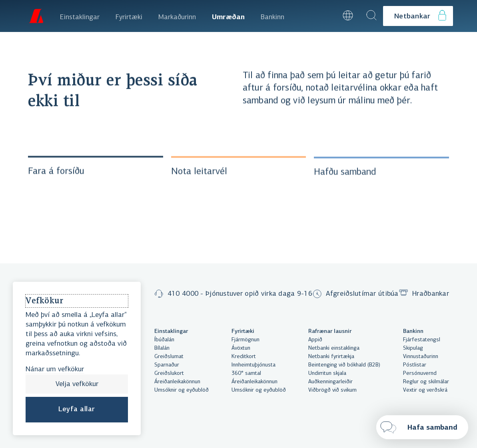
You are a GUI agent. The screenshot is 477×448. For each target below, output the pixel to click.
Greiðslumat (169, 357)
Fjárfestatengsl (422, 340)
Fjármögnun (245, 340)
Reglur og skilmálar (426, 382)
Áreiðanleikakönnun (177, 382)
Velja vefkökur (77, 384)
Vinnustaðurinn (421, 357)
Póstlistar (415, 365)
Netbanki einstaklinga (334, 348)
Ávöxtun (241, 348)
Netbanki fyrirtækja (331, 357)
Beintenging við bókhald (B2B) (344, 365)
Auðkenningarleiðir (330, 382)
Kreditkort (244, 357)
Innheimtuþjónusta (253, 365)
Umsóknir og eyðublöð (182, 390)
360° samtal (246, 373)
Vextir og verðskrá (425, 390)
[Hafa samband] (422, 427)
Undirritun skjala (327, 373)
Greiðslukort (169, 373)
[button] (326, 16)
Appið (315, 340)
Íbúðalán (164, 340)
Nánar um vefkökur (55, 369)
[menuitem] (80, 16)
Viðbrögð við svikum (332, 390)
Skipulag (413, 348)
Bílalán (162, 348)
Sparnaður (167, 365)
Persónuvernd (420, 373)
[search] (371, 16)
